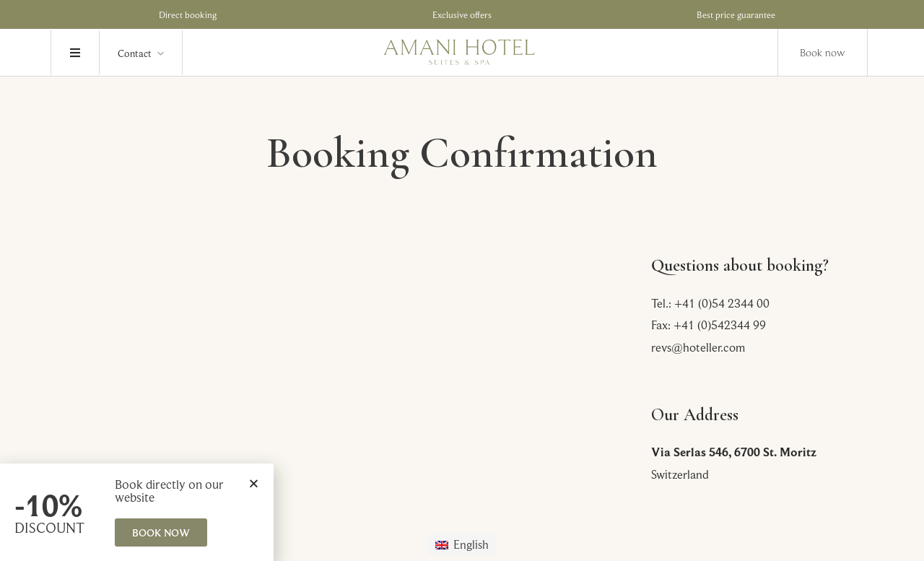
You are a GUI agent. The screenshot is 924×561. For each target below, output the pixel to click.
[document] (462, 280)
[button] (254, 483)
